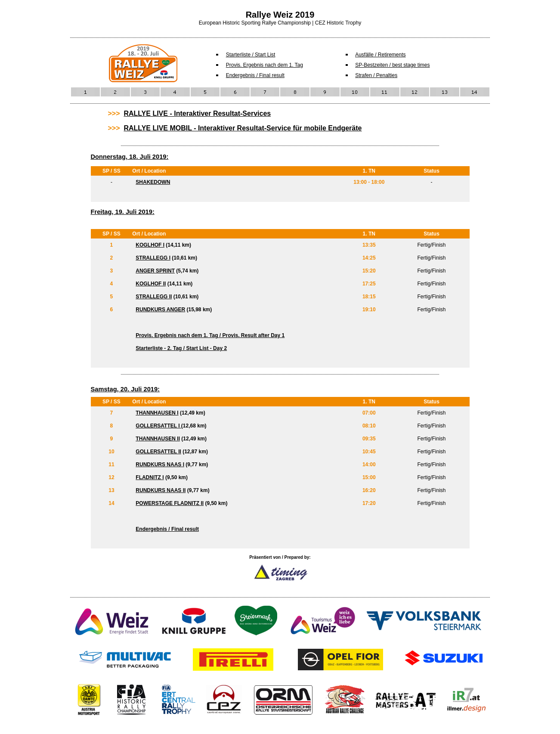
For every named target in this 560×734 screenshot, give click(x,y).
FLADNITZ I (150, 477)
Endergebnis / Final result (255, 75)
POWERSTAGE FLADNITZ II (170, 503)
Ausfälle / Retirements (380, 55)
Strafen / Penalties (376, 75)
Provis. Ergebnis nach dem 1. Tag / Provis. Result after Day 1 (210, 335)
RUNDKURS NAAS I (160, 465)
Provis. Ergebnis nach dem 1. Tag (265, 65)
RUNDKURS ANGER (160, 310)
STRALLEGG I (153, 258)
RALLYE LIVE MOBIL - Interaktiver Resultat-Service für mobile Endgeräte (243, 128)
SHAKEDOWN (153, 182)
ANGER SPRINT (155, 271)
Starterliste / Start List (251, 55)
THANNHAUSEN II (158, 439)
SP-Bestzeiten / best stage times (392, 65)
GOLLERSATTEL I (158, 426)
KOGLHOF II (151, 284)
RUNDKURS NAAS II (161, 490)
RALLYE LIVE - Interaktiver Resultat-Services (197, 113)
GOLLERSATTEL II (158, 452)
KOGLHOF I (150, 245)
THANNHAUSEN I (157, 413)
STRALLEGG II (154, 297)
